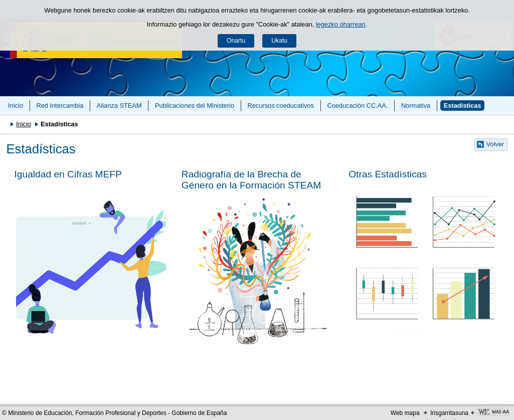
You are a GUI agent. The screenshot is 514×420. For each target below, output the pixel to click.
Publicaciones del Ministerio (195, 106)
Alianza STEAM (119, 106)
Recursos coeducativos (281, 106)
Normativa (416, 106)
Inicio (16, 106)
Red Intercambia (60, 106)
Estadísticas (463, 106)
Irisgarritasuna (449, 413)
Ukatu (279, 41)
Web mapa (405, 413)
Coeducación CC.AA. (357, 106)
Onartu (236, 41)
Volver (495, 144)
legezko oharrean (341, 24)
